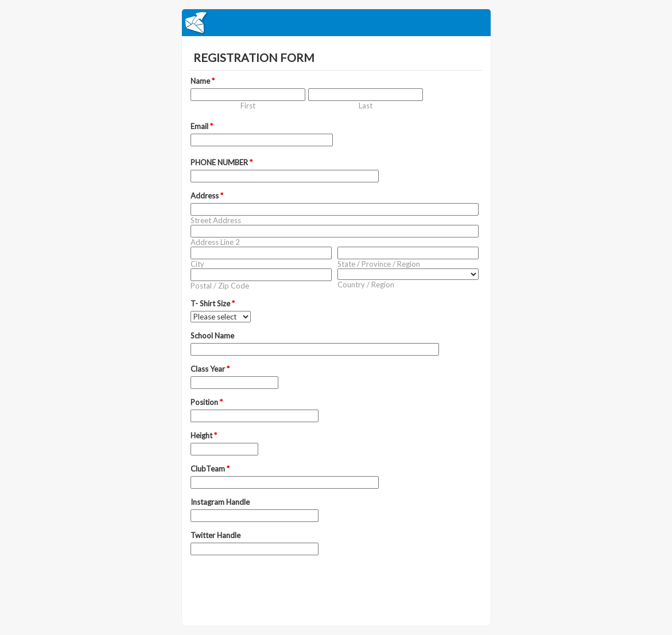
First (248, 106)
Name (203, 81)
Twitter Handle (215, 535)
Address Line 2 (215, 242)
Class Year (210, 369)
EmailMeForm (336, 23)
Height (204, 435)
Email (202, 126)
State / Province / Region (379, 264)
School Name (212, 336)
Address (207, 196)
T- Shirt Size (213, 303)
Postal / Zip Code (220, 286)
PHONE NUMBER (222, 162)
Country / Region (366, 285)
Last (366, 106)
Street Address (216, 220)
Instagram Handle (220, 502)
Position (207, 402)
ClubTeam (210, 469)
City (197, 264)
